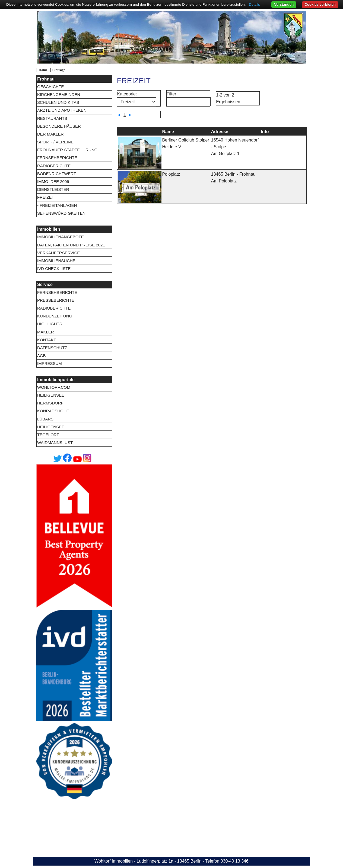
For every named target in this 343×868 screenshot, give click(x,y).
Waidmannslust (55, 443)
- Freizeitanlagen (57, 205)
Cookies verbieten (320, 4)
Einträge (59, 70)
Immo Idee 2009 (53, 181)
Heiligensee (51, 395)
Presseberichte (56, 300)
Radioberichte (54, 166)
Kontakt (47, 340)
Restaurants (52, 118)
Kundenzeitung (55, 316)
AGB (42, 356)
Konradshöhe (53, 411)
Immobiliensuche (56, 261)
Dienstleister (53, 189)
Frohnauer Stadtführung (67, 150)
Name (168, 132)
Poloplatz (171, 174)
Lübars (45, 419)
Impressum (50, 363)
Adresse (220, 132)
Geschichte (50, 87)
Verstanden (284, 4)
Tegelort (48, 435)
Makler (46, 332)
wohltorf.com (54, 387)
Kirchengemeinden (59, 94)
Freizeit (46, 197)
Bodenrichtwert (57, 174)
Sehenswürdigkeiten (61, 213)
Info (265, 132)
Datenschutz (52, 348)
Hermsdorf (50, 403)
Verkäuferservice (58, 253)
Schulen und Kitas (58, 102)
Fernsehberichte (57, 158)
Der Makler (50, 134)
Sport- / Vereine (55, 142)
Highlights (50, 324)
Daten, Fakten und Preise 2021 (71, 245)
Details (254, 4)
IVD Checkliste (54, 269)
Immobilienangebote (61, 237)
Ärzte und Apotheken (62, 110)
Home (43, 70)
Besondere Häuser (59, 126)
